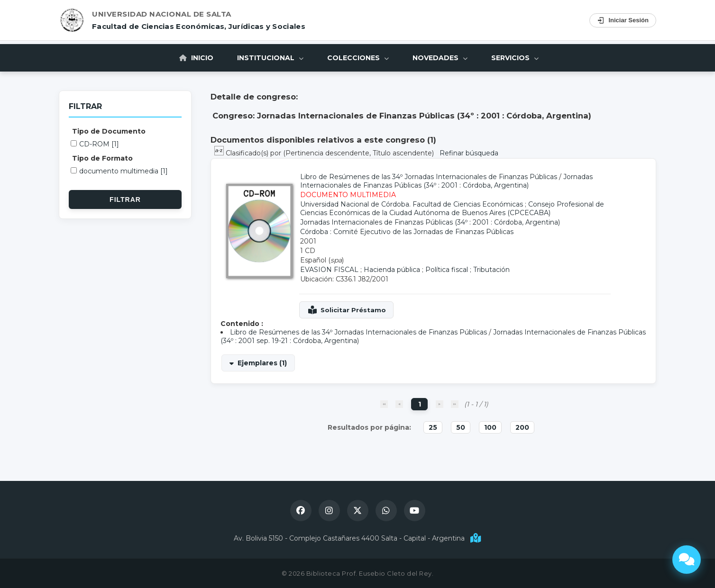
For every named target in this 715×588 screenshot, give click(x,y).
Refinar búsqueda (469, 153)
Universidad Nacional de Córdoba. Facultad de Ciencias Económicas (412, 204)
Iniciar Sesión (623, 20)
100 (490, 427)
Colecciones (358, 58)
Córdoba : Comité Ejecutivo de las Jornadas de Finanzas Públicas (407, 232)
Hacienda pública (392, 270)
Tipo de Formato (102, 158)
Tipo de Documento (109, 131)
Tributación (491, 270)
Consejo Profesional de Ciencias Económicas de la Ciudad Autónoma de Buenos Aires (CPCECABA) (452, 208)
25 (433, 427)
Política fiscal (447, 270)
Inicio (196, 58)
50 (461, 427)
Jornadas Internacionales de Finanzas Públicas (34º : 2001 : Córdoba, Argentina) (446, 181)
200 (522, 427)
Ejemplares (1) (262, 363)
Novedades (440, 58)
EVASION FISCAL (329, 270)
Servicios (515, 58)
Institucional (270, 58)
